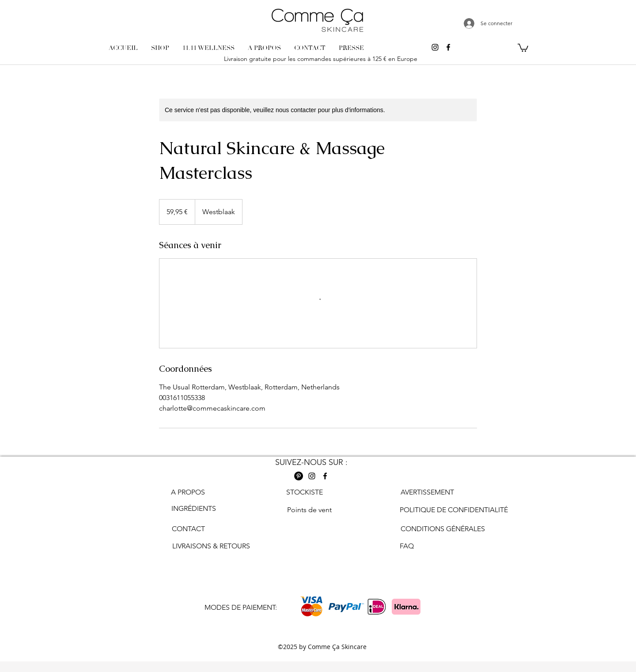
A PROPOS (188, 492)
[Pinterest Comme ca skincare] (299, 476)
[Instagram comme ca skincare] (435, 47)
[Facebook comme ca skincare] (448, 47)
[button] (523, 47)
